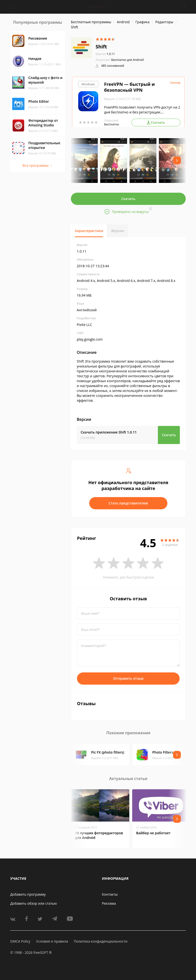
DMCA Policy (20, 941)
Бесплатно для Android (127, 60)
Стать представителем (128, 503)
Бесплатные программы (91, 22)
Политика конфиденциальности (101, 941)
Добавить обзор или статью (34, 903)
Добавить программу (28, 894)
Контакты (110, 894)
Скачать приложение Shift (109, 432)
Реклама (109, 903)
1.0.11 (105, 54)
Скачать (128, 199)
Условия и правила (52, 941)
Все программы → (38, 165)
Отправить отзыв (128, 678)
